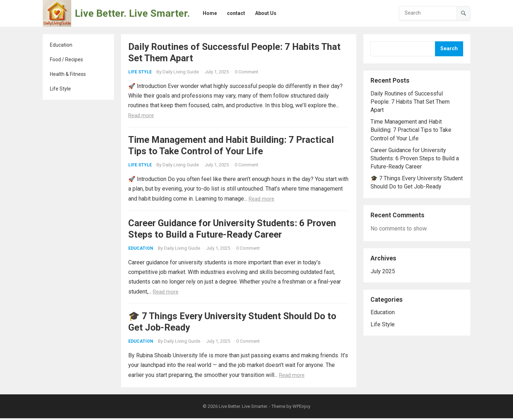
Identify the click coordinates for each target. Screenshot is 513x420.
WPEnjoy (301, 408)
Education (61, 45)
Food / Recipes (66, 59)
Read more (141, 115)
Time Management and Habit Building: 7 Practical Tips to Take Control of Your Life (411, 130)
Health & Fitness (68, 74)
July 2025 (383, 271)
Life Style (60, 89)
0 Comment (247, 72)
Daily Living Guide (181, 72)
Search (449, 49)
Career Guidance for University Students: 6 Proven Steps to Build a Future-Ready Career (415, 158)
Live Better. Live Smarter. (132, 13)
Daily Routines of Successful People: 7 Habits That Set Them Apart (410, 102)
